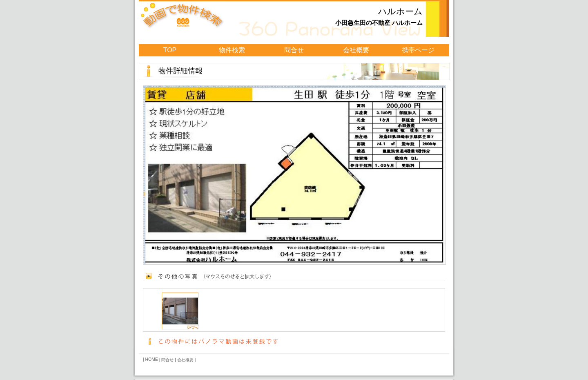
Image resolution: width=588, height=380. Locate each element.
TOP (170, 50)
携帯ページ (418, 50)
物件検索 (232, 50)
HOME (152, 359)
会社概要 (356, 50)
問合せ (294, 50)
